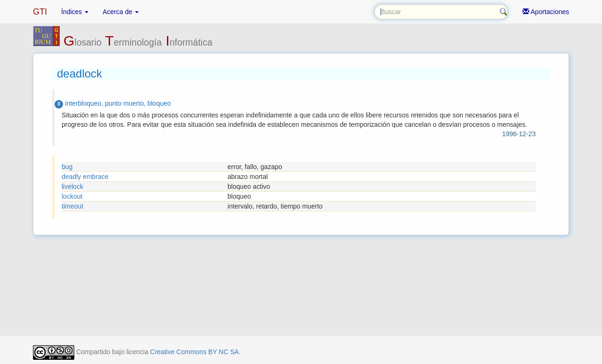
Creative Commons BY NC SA (194, 352)
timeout (72, 206)
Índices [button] (75, 12)
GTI (40, 12)
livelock (72, 186)
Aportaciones (546, 12)
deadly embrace (85, 177)
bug (67, 167)
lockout (72, 196)
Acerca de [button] (121, 12)
